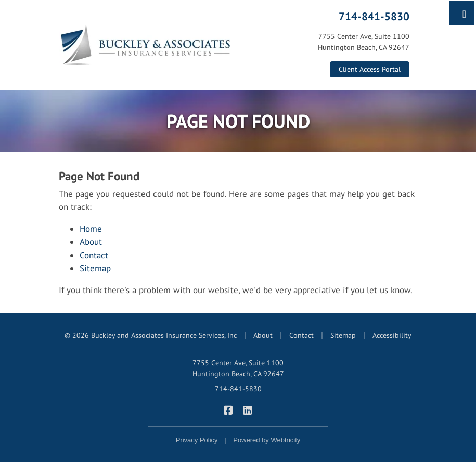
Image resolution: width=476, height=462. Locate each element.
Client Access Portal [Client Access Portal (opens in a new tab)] (370, 69)
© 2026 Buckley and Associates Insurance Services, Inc (151, 335)
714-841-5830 (374, 16)
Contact (94, 255)
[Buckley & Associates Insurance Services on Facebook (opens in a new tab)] (229, 410)
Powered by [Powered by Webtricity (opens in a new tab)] (267, 440)
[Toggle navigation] (464, 13)
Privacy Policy (197, 440)
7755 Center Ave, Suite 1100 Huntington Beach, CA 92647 (238, 368)
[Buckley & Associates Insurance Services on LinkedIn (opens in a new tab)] (248, 410)
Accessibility (392, 335)
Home (91, 229)
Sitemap (95, 268)
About (91, 242)
